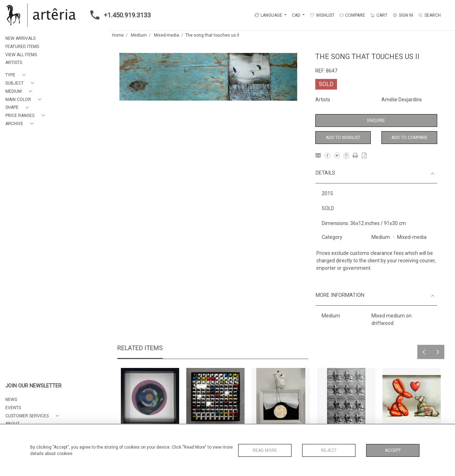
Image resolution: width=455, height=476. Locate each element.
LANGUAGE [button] (268, 15)
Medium (139, 35)
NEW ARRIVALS (20, 38)
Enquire (376, 121)
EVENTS (13, 408)
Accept (393, 450)
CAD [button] (297, 15)
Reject (329, 450)
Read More (265, 450)
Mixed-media (167, 35)
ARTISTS (14, 63)
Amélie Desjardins (402, 100)
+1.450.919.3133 (118, 15)
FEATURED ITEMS (22, 47)
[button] (17, 75)
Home (118, 35)
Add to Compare (409, 138)
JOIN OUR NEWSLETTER (33, 386)
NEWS (11, 400)
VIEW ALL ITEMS (21, 55)
